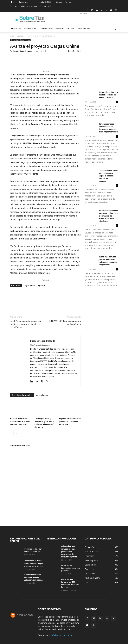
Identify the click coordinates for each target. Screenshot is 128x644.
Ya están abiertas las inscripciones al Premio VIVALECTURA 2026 (20, 421)
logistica (41, 285)
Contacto (13, 6)
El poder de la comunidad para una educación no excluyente (70, 421)
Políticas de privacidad (28, 6)
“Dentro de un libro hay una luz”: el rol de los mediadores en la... (108, 95)
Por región (16, 29)
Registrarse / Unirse (63, 2)
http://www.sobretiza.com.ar (40, 345)
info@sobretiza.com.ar (62, 635)
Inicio (12, 36)
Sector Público (25, 40)
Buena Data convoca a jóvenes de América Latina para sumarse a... (33, 577)
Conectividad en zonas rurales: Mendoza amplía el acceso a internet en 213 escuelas (108, 176)
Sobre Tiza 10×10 (84, 29)
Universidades (30, 29)
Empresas (60, 29)
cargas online (29, 285)
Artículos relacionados (22, 395)
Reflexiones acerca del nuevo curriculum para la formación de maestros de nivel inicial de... (108, 216)
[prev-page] (12, 433)
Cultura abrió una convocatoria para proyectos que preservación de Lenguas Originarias (69, 552)
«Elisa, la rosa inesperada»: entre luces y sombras (71, 568)
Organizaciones (46, 29)
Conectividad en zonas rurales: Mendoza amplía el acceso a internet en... (33, 563)
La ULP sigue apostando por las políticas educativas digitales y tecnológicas (25, 324)
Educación (21, 36)
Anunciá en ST (46, 6)
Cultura (70, 29)
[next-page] (16, 433)
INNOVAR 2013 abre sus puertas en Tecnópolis (65, 323)
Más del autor (42, 395)
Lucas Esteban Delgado (23, 51)
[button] (115, 29)
